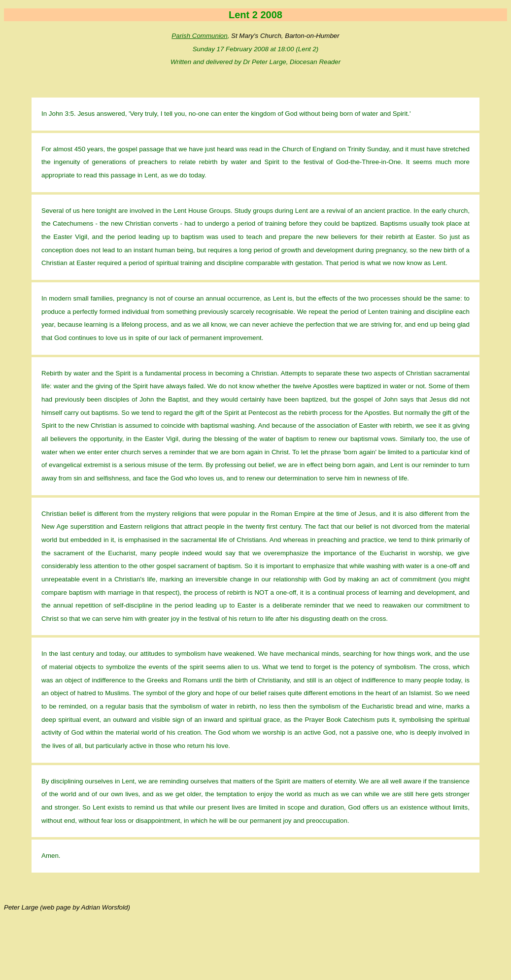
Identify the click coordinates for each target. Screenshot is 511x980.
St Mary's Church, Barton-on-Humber (285, 36)
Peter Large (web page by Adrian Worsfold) (67, 907)
